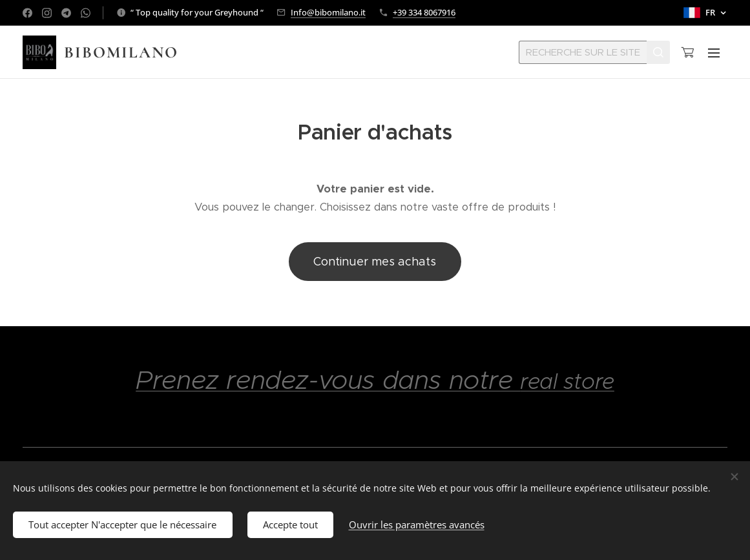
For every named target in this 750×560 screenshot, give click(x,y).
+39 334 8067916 (424, 12)
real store (567, 381)
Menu (714, 53)
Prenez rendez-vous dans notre (328, 380)
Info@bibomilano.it (328, 12)
